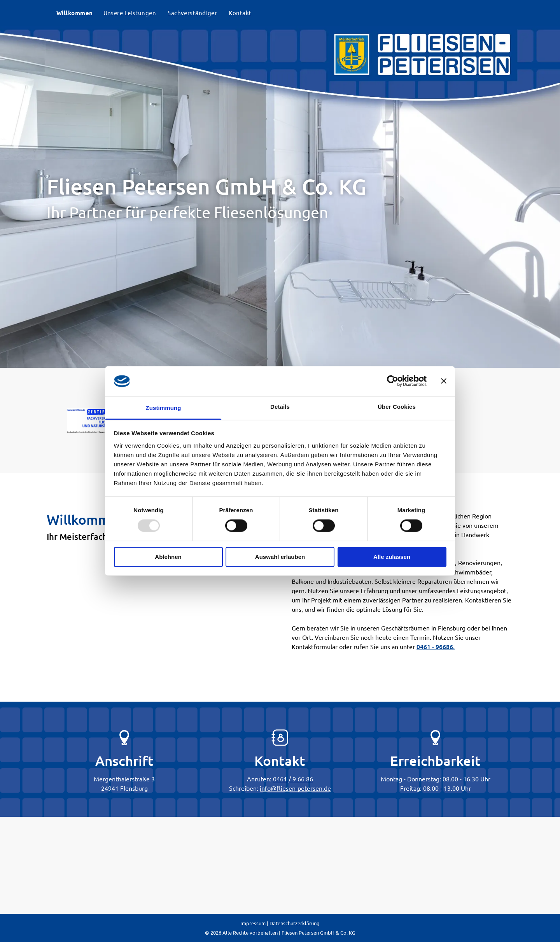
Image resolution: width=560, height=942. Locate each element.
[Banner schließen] (444, 381)
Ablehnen (168, 557)
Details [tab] (280, 407)
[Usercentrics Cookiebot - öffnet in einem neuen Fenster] (393, 381)
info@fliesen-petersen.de (295, 788)
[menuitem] (74, 13)
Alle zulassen (392, 557)
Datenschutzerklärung (295, 923)
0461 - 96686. (436, 646)
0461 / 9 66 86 (293, 779)
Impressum (253, 923)
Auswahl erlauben (280, 557)
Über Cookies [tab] (397, 407)
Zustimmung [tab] (164, 408)
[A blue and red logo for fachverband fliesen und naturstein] (98, 421)
